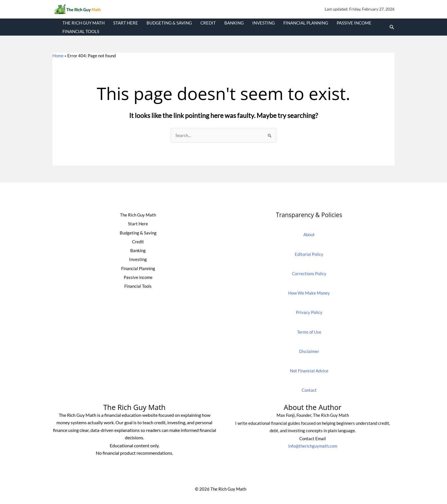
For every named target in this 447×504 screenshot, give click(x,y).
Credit (208, 23)
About (309, 234)
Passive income (354, 23)
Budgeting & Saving (169, 23)
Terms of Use (309, 332)
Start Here (126, 23)
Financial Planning (306, 23)
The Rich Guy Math (84, 23)
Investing (264, 23)
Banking (234, 23)
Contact (309, 390)
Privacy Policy (309, 312)
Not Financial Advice (309, 371)
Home (58, 56)
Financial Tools (81, 31)
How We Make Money (309, 293)
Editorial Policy (309, 254)
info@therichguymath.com (313, 446)
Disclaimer (309, 351)
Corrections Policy (309, 274)
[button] (392, 27)
